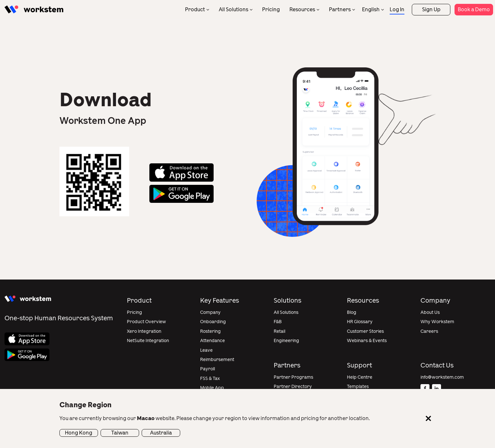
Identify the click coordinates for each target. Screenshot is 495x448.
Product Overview (146, 322)
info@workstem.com (442, 377)
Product (195, 9)
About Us (430, 312)
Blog (352, 312)
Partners (340, 9)
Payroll (208, 369)
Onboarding (213, 322)
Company (210, 312)
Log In (397, 9)
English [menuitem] (371, 9)
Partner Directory (293, 387)
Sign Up (431, 9)
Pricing (271, 9)
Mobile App (212, 388)
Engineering (286, 341)
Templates (358, 387)
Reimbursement (217, 360)
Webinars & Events (367, 341)
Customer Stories (365, 331)
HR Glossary (360, 322)
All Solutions (234, 9)
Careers (429, 331)
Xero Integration (144, 331)
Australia (161, 433)
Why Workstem (437, 322)
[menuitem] (373, 9)
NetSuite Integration (148, 341)
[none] (373, 9)
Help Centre (360, 377)
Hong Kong (79, 433)
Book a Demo (474, 9)
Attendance (212, 341)
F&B (278, 322)
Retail (279, 331)
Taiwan (120, 433)
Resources (302, 9)
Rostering (210, 331)
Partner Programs (293, 377)
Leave (206, 350)
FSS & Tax (210, 379)
